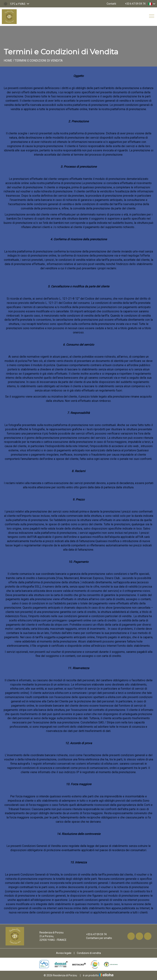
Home (8, 61)
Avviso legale (64, 953)
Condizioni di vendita (89, 953)
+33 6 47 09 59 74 (94, 934)
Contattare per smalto (97, 938)
